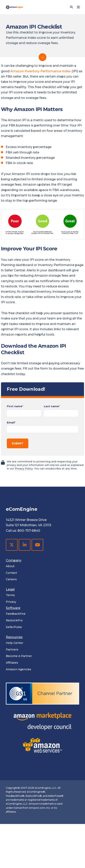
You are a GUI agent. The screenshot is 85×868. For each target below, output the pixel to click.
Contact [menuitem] (11, 573)
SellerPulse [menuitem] (14, 627)
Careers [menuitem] (11, 579)
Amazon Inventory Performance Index (41, 71)
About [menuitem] (10, 566)
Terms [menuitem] (10, 595)
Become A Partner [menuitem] (19, 656)
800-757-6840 (29, 531)
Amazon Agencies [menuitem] (19, 669)
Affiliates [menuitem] (12, 663)
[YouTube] (37, 545)
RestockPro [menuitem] (14, 620)
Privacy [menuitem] (11, 602)
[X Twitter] (12, 545)
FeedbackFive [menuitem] (16, 614)
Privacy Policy (24, 468)
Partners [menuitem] (12, 650)
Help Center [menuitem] (15, 643)
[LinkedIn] (25, 545)
